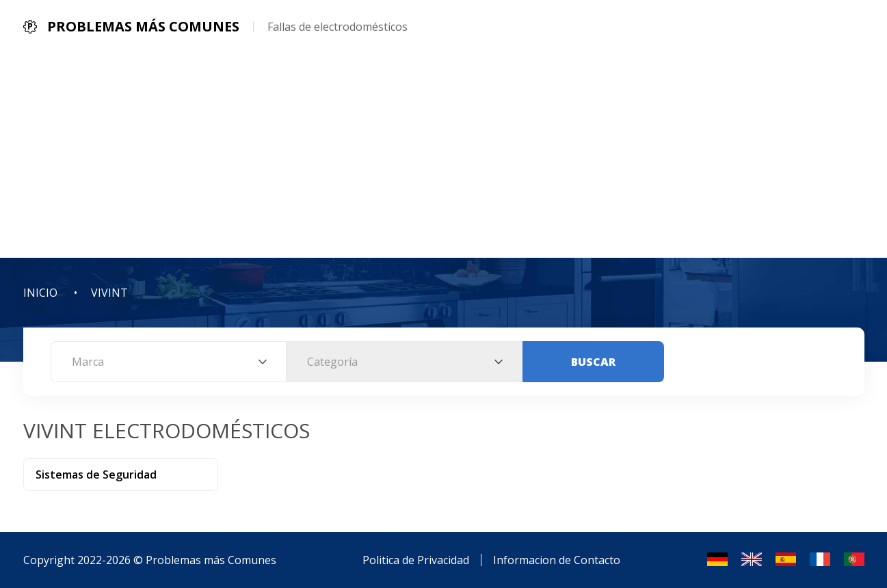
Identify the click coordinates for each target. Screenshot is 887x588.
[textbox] (169, 362)
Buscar (593, 362)
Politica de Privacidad (416, 560)
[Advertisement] (444, 155)
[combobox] (169, 362)
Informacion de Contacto (557, 560)
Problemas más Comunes (211, 560)
